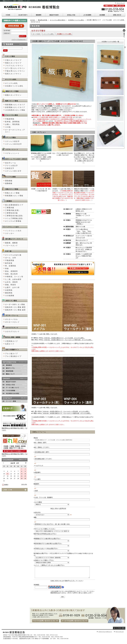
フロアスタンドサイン (14, 66)
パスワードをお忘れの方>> (19, 40)
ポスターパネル (11, 319)
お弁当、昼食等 (11, 282)
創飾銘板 (9, 183)
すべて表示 (37, 34)
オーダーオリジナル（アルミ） (15, 131)
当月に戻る (24, 484)
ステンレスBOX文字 (13, 144)
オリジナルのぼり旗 (13, 255)
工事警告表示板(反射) (14, 216)
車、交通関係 (11, 266)
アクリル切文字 (11, 166)
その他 (8, 127)
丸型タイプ (10, 344)
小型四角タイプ (11, 341)
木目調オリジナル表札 (76, 20)
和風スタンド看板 (12, 193)
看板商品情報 (43, 20)
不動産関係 (10, 119)
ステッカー (10, 233)
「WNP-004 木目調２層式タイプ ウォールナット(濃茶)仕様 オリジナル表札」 (66, 413)
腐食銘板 (9, 181)
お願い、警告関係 (12, 124)
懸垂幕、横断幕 (11, 243)
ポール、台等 (11, 258)
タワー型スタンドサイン (15, 68)
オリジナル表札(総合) (58, 20)
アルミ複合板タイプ (13, 356)
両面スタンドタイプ (13, 63)
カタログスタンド (12, 332)
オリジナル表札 (49, 34)
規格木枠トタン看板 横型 (15, 307)
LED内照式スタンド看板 (15, 110)
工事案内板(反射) (12, 210)
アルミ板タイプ (11, 354)
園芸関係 (9, 293)
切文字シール (11, 163)
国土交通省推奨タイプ (14, 205)
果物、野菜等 (11, 285)
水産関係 (9, 290)
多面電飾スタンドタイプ (15, 107)
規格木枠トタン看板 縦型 (15, 310)
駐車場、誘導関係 (12, 122)
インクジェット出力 (13, 231)
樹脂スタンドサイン (13, 95)
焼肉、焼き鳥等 (11, 274)
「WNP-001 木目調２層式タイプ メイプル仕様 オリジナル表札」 (64, 338)
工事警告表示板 (11, 213)
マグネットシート (12, 153)
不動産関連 (10, 260)
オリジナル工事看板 (13, 221)
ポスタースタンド (12, 322)
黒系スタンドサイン (13, 74)
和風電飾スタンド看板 (14, 196)
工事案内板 (10, 208)
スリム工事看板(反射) (14, 218)
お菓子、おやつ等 (12, 287)
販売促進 (9, 263)
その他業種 (10, 296)
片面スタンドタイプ (13, 60)
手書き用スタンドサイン (15, 71)
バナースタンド (11, 246)
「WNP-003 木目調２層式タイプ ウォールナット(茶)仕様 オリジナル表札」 (66, 411)
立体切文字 (10, 168)
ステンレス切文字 (12, 141)
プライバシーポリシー (105, 632)
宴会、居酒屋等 (11, 271)
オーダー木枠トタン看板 (15, 304)
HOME (33, 20)
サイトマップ (121, 3)
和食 (7, 269)
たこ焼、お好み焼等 (13, 279)
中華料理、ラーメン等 (14, 277)
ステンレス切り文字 (13, 171)
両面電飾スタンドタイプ (15, 105)
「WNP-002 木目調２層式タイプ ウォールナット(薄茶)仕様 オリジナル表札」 (68, 340)
